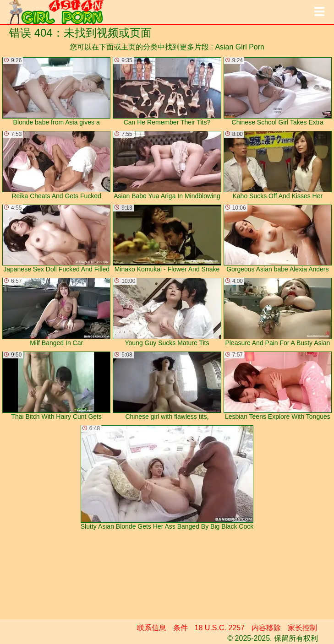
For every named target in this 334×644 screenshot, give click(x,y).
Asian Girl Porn (240, 47)
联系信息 (152, 628)
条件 (181, 628)
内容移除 (266, 628)
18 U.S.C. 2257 (220, 628)
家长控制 (302, 628)
